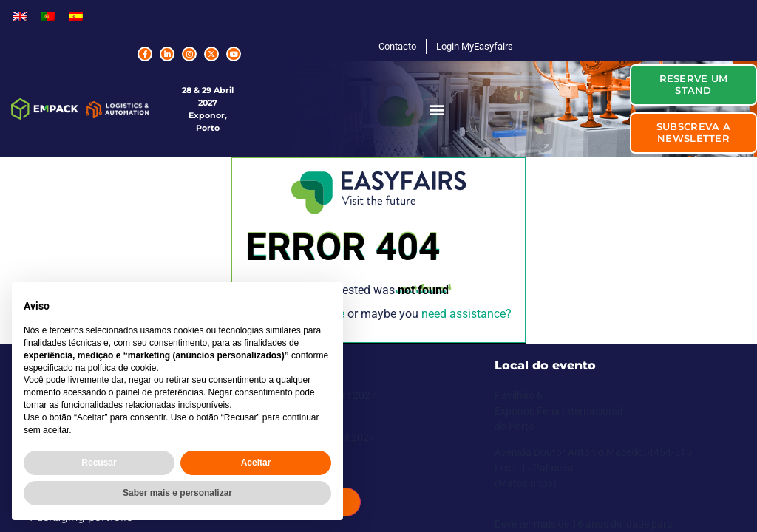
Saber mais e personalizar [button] (177, 493)
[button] (437, 109)
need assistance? (466, 314)
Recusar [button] (99, 463)
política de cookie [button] (122, 368)
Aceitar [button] (256, 463)
